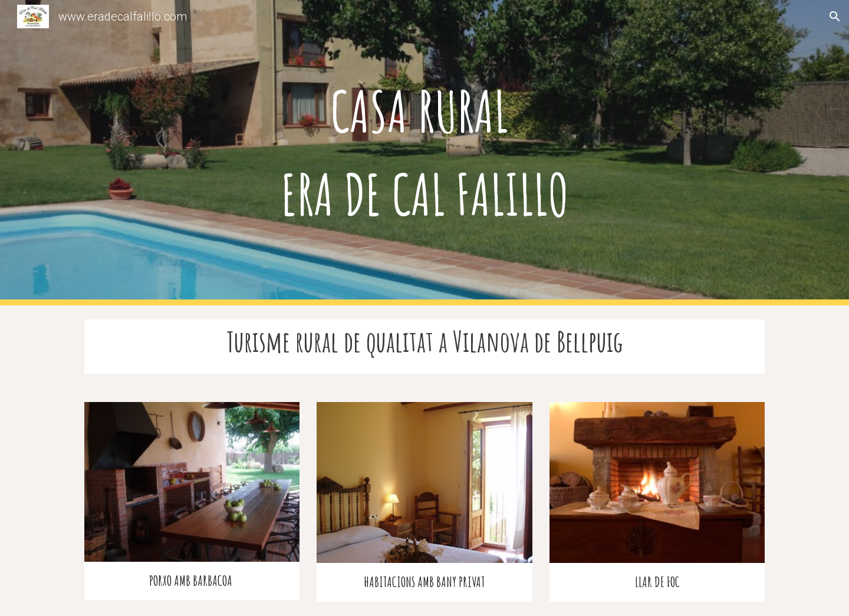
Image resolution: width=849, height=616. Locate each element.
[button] (835, 17)
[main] (424, 153)
